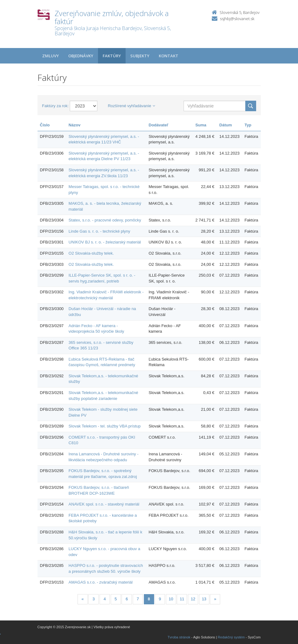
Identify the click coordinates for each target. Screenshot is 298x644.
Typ (248, 125)
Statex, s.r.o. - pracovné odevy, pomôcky (105, 220)
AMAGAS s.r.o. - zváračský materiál (101, 582)
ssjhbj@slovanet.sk (237, 19)
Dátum (225, 125)
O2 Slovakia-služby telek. (91, 253)
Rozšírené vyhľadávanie (132, 106)
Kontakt (169, 56)
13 (204, 599)
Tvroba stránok (179, 637)
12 (193, 599)
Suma (201, 125)
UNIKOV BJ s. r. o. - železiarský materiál (105, 242)
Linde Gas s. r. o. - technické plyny (99, 231)
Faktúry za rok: (56, 106)
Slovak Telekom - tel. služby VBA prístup (105, 426)
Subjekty (140, 56)
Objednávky (81, 56)
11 (182, 599)
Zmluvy (51, 56)
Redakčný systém (231, 637)
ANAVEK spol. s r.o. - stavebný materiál (104, 504)
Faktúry (112, 56)
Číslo (45, 125)
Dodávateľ (158, 125)
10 (171, 599)
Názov (74, 125)
